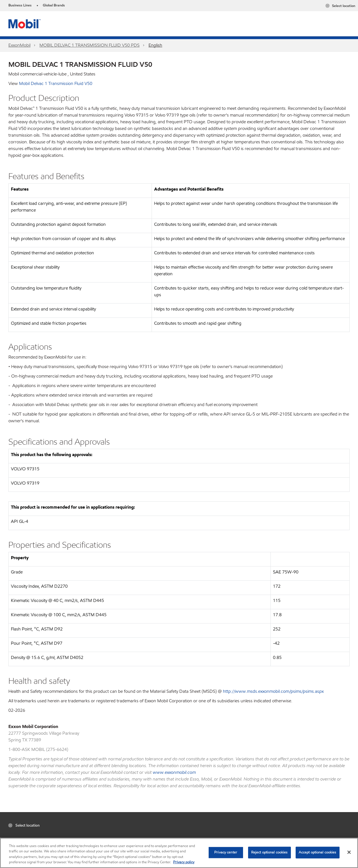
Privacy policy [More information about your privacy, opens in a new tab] (184, 862)
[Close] (349, 852)
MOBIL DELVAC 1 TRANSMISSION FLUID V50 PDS (89, 45)
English (155, 45)
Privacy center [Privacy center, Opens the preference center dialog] (226, 852)
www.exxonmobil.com (174, 772)
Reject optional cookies (269, 852)
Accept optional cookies (318, 852)
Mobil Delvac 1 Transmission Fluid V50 (56, 83)
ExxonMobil (19, 45)
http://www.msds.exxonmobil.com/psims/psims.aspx (273, 691)
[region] (179, 853)
